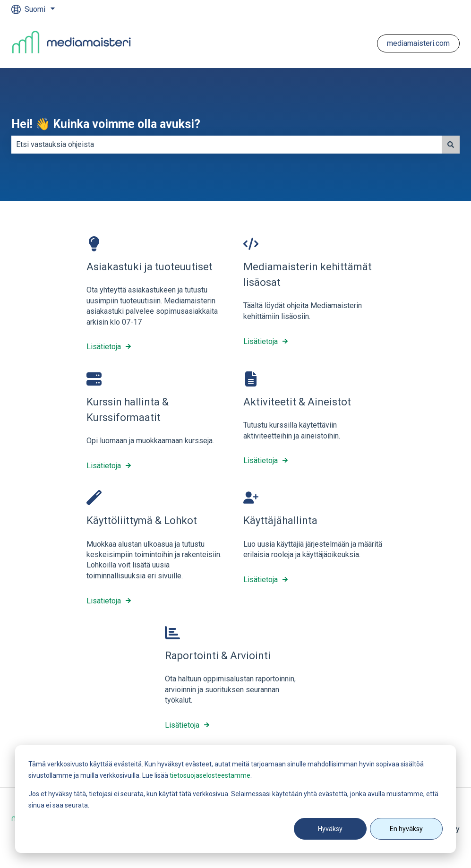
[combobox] (227, 145)
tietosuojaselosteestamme (210, 775)
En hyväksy (406, 829)
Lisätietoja (104, 347)
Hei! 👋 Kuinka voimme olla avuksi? (106, 124)
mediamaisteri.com (418, 43)
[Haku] (451, 145)
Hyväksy (330, 829)
